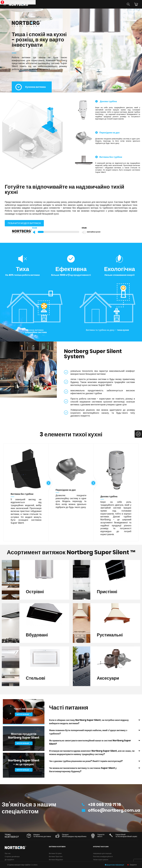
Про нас (8, 854)
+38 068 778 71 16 (103, 805)
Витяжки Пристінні (56, 857)
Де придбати (9, 860)
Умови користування (101, 860)
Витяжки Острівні (55, 854)
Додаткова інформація (115, 865)
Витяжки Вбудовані (56, 860)
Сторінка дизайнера (12, 857)
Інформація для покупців (102, 854)
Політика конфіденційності (103, 857)
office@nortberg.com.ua (113, 811)
